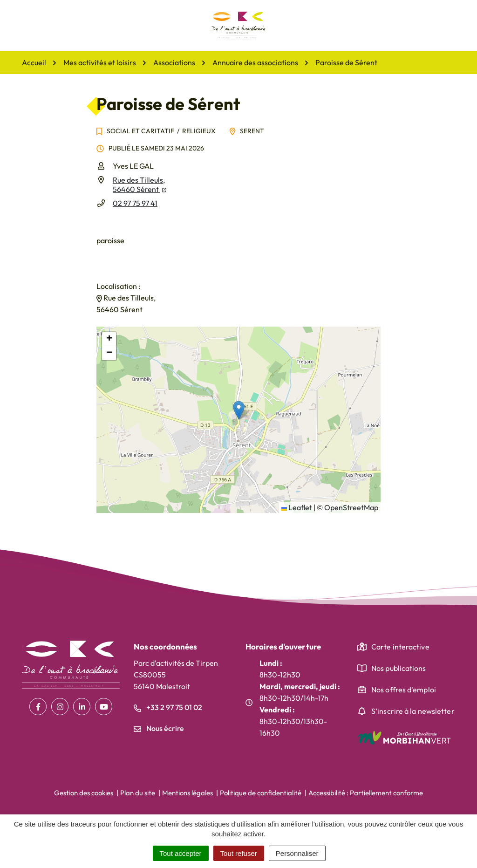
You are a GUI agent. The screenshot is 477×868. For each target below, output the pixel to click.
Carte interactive (400, 647)
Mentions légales (187, 793)
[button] (239, 410)
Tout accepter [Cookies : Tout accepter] (181, 853)
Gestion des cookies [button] (84, 793)
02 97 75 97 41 (135, 203)
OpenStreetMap (351, 507)
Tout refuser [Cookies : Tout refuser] (239, 853)
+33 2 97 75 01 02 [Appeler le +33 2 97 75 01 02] (168, 707)
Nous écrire (159, 728)
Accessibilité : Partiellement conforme (366, 793)
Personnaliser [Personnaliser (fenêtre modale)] (297, 853)
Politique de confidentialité (261, 793)
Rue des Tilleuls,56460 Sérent (140, 185)
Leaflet (297, 507)
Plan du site (138, 793)
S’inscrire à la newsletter (413, 711)
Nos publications (399, 668)
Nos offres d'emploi (404, 690)
